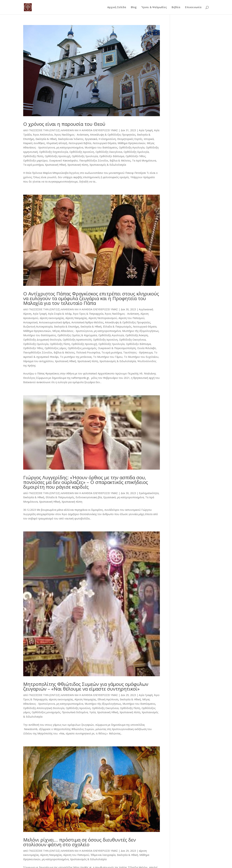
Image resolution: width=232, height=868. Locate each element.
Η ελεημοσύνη (107, 139)
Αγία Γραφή (146, 130)
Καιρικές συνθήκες (34, 143)
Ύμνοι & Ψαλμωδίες (154, 7)
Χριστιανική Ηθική (55, 165)
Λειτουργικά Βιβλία (80, 143)
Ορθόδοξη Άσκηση (137, 335)
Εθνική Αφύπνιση (108, 699)
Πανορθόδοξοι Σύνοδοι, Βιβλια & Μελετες (105, 160)
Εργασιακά (91, 139)
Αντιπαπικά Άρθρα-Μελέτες (87, 322)
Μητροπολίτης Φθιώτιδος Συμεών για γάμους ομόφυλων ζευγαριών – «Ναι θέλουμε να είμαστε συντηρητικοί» (86, 686)
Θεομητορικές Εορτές (130, 139)
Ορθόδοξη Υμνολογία (85, 156)
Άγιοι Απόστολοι (43, 135)
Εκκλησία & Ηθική (46, 139)
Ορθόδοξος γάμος (55, 348)
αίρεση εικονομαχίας (52, 318)
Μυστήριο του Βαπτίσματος (101, 147)
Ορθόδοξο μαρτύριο (35, 160)
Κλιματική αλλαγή (57, 143)
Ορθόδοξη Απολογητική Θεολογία (44, 708)
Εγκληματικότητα (149, 493)
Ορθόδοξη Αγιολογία (132, 147)
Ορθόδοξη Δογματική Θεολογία (42, 340)
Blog (134, 7)
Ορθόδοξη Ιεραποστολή (77, 340)
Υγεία (93, 712)
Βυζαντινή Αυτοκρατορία (38, 327)
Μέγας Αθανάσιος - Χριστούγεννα (72, 331)
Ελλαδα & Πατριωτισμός (117, 327)
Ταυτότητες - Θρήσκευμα (138, 352)
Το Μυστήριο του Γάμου (108, 357)
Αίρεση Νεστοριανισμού (103, 318)
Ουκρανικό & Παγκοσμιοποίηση (117, 348)
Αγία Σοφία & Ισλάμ (60, 314)
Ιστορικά (149, 139)
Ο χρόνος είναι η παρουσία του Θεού (64, 124)
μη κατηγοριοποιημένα (70, 147)
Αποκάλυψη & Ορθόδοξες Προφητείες (113, 135)
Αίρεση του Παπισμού (131, 318)
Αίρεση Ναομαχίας (76, 318)
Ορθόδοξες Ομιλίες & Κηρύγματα (77, 335)
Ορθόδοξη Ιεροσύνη (82, 152)
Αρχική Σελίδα (117, 7)
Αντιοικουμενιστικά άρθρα (54, 322)
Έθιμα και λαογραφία (103, 855)
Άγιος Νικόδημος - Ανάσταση (72, 135)
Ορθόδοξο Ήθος (136, 156)
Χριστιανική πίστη (78, 165)
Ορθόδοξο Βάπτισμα (112, 156)
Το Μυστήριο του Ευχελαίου (141, 357)
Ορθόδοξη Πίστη (33, 156)
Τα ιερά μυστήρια (33, 165)
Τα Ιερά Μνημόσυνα (144, 160)
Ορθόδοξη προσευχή (58, 156)
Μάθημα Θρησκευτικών (131, 143)
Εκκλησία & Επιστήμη (67, 327)
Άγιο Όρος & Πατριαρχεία (88, 314)
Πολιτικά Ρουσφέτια (88, 352)
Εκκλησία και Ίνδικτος (71, 139)
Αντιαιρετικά (30, 322)
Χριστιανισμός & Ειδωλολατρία (108, 165)
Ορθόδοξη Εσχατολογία (54, 152)
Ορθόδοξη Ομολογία (136, 152)
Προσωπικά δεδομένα (75, 712)
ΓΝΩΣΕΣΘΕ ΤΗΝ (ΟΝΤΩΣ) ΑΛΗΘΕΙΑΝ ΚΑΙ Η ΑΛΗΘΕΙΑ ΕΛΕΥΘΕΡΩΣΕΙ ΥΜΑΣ (73, 130)
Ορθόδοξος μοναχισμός (82, 348)
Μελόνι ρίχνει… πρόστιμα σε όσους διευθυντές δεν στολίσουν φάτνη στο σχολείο (79, 842)
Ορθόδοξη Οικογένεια (109, 152)
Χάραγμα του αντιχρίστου (38, 361)
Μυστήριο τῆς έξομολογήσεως (140, 331)
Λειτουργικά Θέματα (104, 143)
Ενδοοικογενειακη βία (89, 497)
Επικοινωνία (193, 7)
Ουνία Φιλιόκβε (147, 348)
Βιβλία (176, 7)
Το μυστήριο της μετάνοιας (76, 357)
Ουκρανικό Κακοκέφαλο (63, 160)
